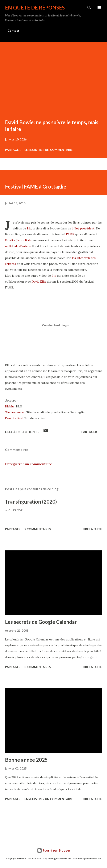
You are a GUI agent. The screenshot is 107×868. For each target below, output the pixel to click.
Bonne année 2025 (26, 760)
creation (27, 432)
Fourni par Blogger (54, 850)
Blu (29, 228)
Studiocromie (15, 412)
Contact (13, 30)
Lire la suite (92, 529)
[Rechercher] (89, 8)
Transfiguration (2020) (31, 502)
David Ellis (39, 282)
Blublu (9, 406)
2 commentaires (38, 529)
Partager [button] (13, 150)
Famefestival (14, 418)
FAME (70, 234)
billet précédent (83, 228)
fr (38, 432)
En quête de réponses (35, 7)
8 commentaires (38, 667)
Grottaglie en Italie (19, 240)
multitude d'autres (18, 246)
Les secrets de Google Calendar (41, 622)
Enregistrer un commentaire (48, 150)
